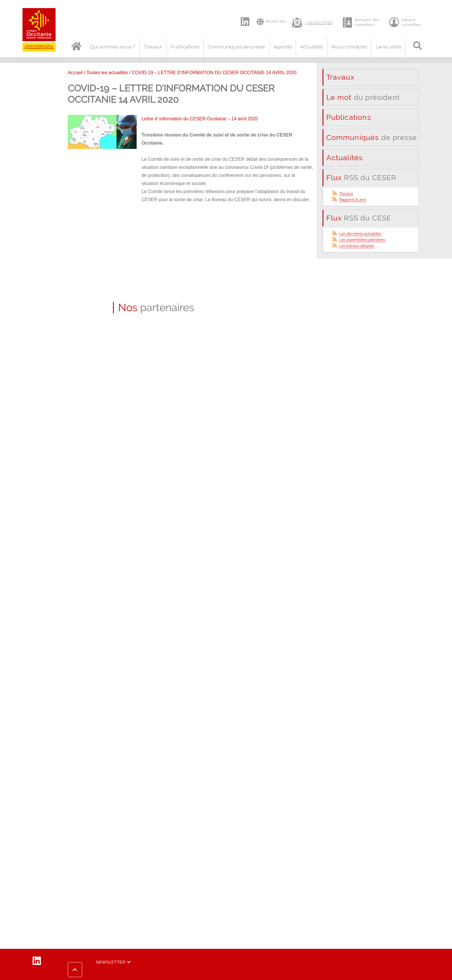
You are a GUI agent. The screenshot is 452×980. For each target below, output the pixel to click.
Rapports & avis (353, 200)
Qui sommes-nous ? (112, 47)
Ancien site (271, 22)
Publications (185, 47)
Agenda (283, 47)
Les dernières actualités (360, 234)
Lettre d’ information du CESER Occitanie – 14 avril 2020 (200, 119)
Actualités (312, 47)
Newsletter (111, 962)
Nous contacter (350, 47)
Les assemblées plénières (362, 240)
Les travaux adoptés (357, 246)
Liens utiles (389, 47)
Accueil (75, 73)
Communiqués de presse (236, 47)
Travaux (153, 47)
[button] (90, 970)
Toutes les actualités (107, 73)
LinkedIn (242, 17)
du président (363, 97)
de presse (372, 137)
